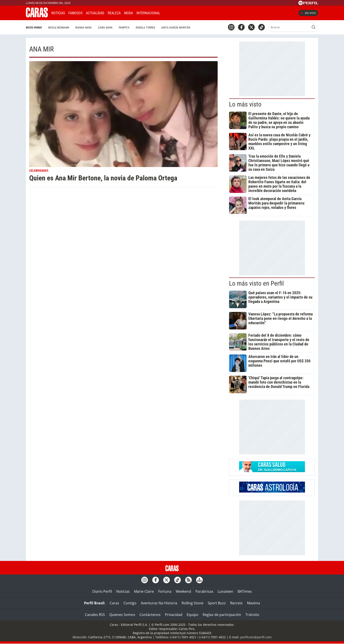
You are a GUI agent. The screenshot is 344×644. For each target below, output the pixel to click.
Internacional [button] (148, 13)
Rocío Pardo (34, 28)
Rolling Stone (193, 603)
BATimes (245, 591)
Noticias (58, 13)
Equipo (193, 615)
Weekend (183, 591)
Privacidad (174, 615)
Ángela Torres (145, 28)
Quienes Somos (122, 615)
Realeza (114, 13)
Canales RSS (95, 615)
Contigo (130, 603)
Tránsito (252, 615)
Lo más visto (245, 104)
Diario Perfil (102, 591)
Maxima (254, 603)
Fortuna (165, 591)
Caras (114, 603)
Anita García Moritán (176, 28)
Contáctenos (150, 615)
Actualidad (95, 13)
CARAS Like (176, 12)
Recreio (236, 603)
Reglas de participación (222, 615)
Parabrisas (204, 591)
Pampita (124, 28)
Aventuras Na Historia (159, 603)
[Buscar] (289, 27)
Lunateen (225, 591)
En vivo (308, 13)
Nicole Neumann (59, 28)
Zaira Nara (105, 28)
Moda (129, 13)
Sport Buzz (217, 603)
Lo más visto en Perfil (256, 283)
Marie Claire (144, 591)
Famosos (75, 13)
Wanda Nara (83, 28)
